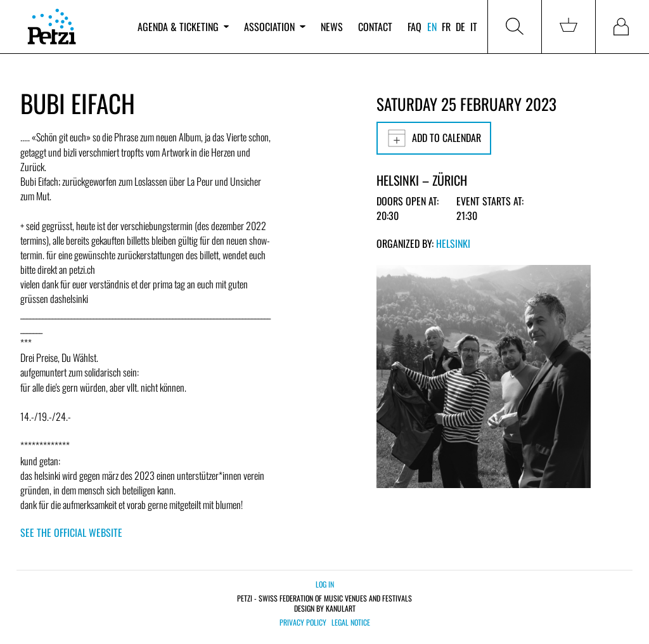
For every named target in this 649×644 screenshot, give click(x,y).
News (332, 27)
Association (274, 27)
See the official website (71, 532)
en (432, 27)
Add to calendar (434, 138)
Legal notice (351, 622)
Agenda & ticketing (183, 27)
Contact (375, 27)
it (474, 27)
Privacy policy (303, 622)
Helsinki (453, 243)
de (460, 27)
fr (446, 27)
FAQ (414, 27)
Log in (325, 584)
